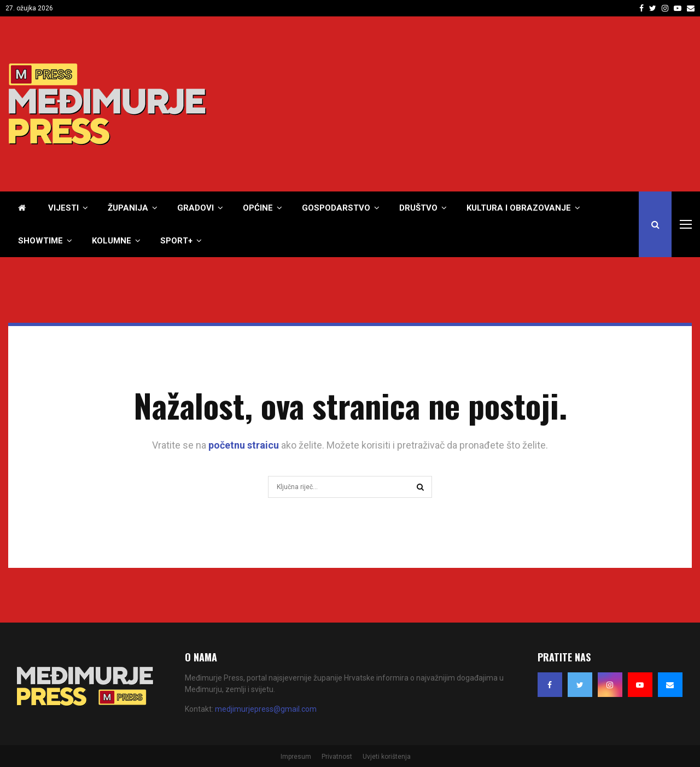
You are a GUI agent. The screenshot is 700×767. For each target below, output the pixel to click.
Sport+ (176, 241)
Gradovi (196, 208)
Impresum (296, 757)
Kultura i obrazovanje (519, 208)
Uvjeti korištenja (387, 757)
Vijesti (63, 208)
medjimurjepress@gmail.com (266, 709)
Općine (258, 208)
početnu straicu (244, 445)
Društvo (418, 208)
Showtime (40, 241)
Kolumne (112, 241)
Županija (128, 208)
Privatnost (337, 757)
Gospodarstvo (336, 208)
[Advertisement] (493, 104)
